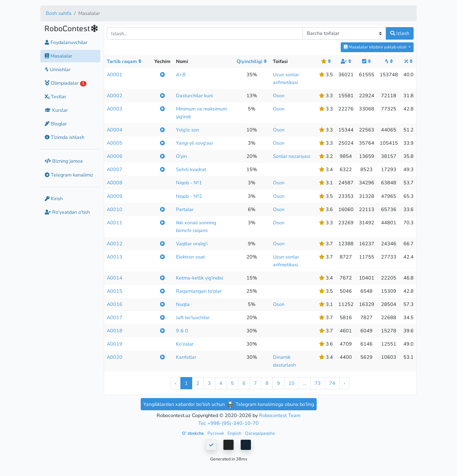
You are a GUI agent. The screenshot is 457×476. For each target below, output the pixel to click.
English (235, 433)
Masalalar (58, 56)
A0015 (115, 291)
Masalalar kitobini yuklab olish (376, 47)
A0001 (115, 75)
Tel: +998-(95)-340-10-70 (228, 423)
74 (332, 383)
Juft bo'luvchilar (193, 317)
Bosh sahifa (59, 13)
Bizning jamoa (64, 161)
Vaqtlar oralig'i (192, 244)
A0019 (115, 344)
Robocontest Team (280, 415)
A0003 (115, 109)
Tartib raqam (124, 61)
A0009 (115, 196)
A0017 (115, 317)
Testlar (55, 97)
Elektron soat (190, 257)
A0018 (115, 331)
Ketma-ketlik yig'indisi (200, 278)
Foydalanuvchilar (66, 42)
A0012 (115, 244)
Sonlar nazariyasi (292, 156)
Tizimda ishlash (65, 137)
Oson (279, 96)
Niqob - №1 (189, 183)
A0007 (115, 169)
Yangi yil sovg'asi (194, 143)
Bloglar (56, 124)
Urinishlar (58, 69)
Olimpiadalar (66, 83)
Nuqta (183, 304)
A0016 (115, 304)
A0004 (115, 130)
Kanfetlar (186, 357)
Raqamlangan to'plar (199, 291)
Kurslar (56, 110)
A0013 (115, 257)
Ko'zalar (185, 344)
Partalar (185, 209)
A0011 (115, 223)
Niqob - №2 (189, 196)
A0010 (115, 209)
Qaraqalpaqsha (260, 433)
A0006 (115, 156)
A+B (181, 75)
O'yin (181, 156)
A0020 (115, 357)
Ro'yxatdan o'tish (67, 212)
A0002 (115, 96)
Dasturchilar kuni (194, 96)
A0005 (115, 143)
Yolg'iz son (187, 130)
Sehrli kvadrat (191, 169)
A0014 (115, 278)
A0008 (115, 183)
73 (318, 383)
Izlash (400, 33)
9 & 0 (182, 331)
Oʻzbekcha (193, 433)
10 (292, 383)
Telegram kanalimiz (69, 175)
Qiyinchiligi (252, 61)
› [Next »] (344, 383)
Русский (216, 433)
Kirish (54, 199)
